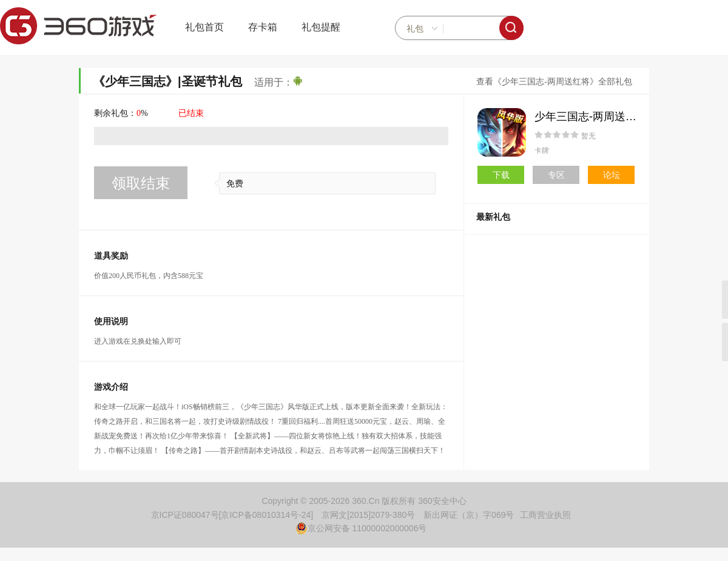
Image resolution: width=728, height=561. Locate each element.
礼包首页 (204, 27)
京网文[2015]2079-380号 (368, 515)
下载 (501, 175)
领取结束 (141, 183)
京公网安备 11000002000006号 (361, 528)
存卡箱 (263, 27)
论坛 (612, 175)
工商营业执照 (545, 515)
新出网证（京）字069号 (469, 515)
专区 (556, 175)
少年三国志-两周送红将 (591, 117)
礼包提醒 (321, 27)
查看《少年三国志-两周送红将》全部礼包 (554, 82)
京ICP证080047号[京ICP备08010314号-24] (232, 515)
